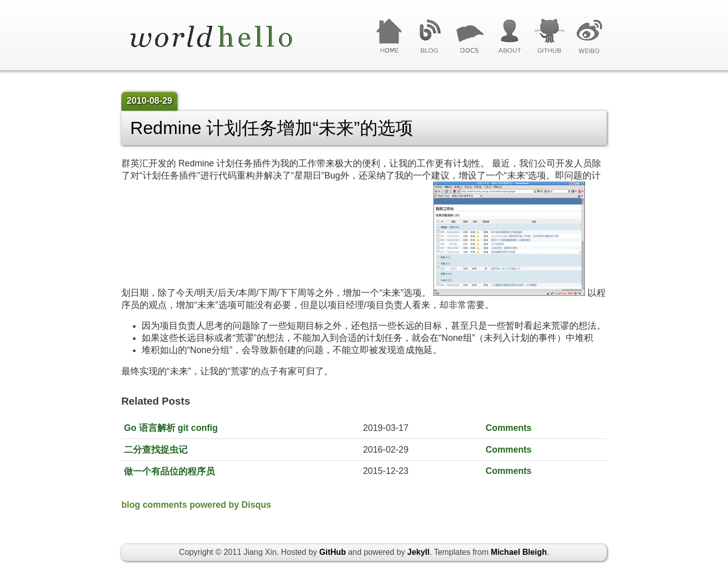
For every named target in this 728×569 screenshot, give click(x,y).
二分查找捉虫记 (156, 450)
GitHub (549, 36)
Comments (508, 428)
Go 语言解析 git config (171, 428)
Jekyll (419, 552)
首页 (390, 36)
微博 (589, 36)
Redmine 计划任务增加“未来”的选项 (272, 128)
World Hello (224, 37)
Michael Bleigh (519, 552)
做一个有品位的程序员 (169, 471)
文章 (469, 36)
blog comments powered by (196, 505)
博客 (429, 36)
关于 (509, 36)
